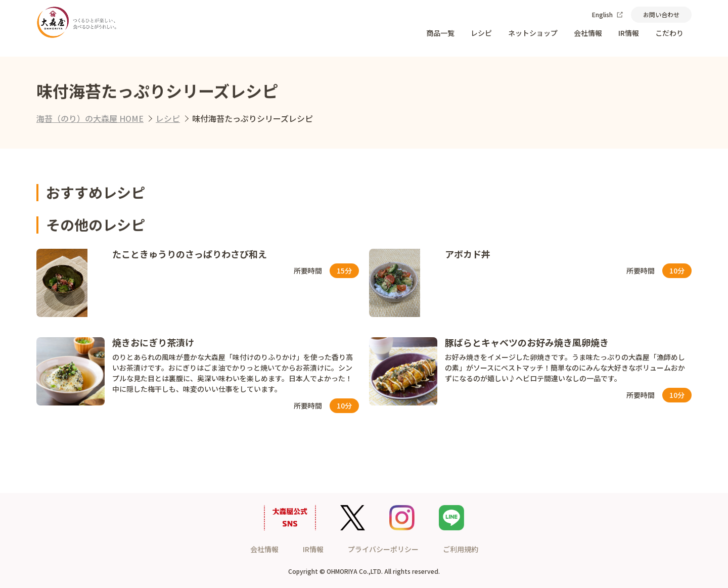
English (607, 14)
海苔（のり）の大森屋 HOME (90, 118)
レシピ (481, 33)
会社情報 (588, 33)
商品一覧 (440, 33)
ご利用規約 (461, 549)
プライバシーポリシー (383, 549)
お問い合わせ (661, 14)
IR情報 (629, 33)
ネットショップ (533, 33)
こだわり (669, 33)
